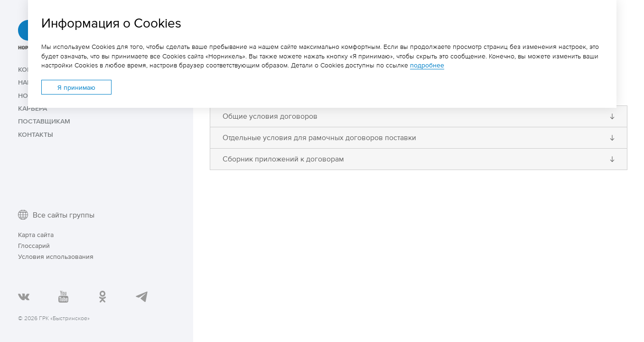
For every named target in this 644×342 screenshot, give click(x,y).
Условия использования (56, 256)
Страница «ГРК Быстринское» (102, 296)
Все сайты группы (64, 215)
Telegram (141, 296)
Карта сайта (36, 234)
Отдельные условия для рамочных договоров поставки (319, 138)
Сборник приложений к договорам (283, 159)
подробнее (427, 65)
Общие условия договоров (270, 116)
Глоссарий (34, 245)
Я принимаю (76, 87)
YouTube (63, 296)
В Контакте (23, 296)
